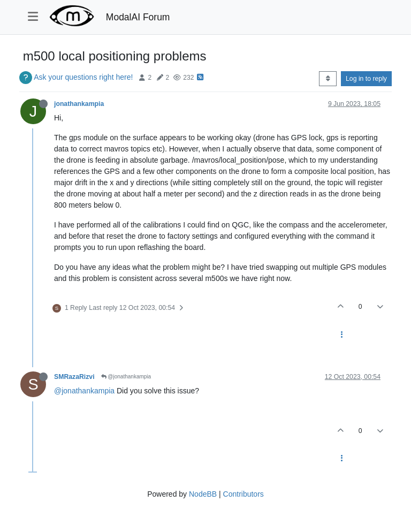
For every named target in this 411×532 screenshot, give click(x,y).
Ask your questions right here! (83, 77)
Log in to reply (366, 79)
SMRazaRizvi (74, 377)
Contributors (243, 494)
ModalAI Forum (138, 17)
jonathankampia (79, 104)
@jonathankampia (126, 377)
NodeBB (203, 494)
